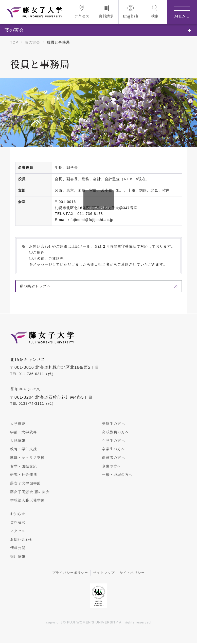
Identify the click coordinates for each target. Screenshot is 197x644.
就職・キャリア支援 (27, 458)
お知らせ (18, 514)
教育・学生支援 (24, 449)
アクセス (18, 531)
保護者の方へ (113, 458)
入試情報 (18, 440)
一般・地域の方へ (117, 475)
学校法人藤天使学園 (27, 501)
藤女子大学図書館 (25, 483)
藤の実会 (32, 42)
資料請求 (18, 523)
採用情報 (18, 557)
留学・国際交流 (24, 466)
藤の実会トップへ (35, 286)
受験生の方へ (113, 424)
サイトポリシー (132, 573)
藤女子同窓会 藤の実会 (30, 492)
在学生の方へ (113, 440)
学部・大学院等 (24, 432)
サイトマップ (104, 573)
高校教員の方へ (115, 432)
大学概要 (18, 424)
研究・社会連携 (24, 475)
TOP (14, 42)
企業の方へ (112, 466)
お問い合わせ (22, 540)
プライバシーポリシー (70, 573)
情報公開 (18, 548)
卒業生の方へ (113, 449)
